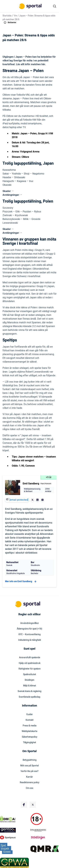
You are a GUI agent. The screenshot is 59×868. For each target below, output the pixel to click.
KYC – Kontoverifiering (30, 634)
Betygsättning (30, 760)
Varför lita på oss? (29, 771)
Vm (15, 16)
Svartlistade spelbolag (29, 697)
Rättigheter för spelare (29, 669)
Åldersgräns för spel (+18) (29, 629)
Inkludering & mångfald (30, 640)
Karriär (29, 777)
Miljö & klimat (30, 686)
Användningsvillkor (30, 623)
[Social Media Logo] (24, 805)
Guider (29, 714)
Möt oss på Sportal (29, 766)
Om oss (29, 788)
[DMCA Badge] (14, 819)
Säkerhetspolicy (30, 737)
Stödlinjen (29, 680)
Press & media (30, 726)
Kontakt (30, 720)
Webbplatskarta (29, 731)
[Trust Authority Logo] (14, 830)
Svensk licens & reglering (29, 691)
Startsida (7, 16)
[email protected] (19, 500)
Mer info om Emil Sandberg (21, 582)
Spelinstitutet (30, 674)
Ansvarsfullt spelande (30, 658)
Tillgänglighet (29, 743)
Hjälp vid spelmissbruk (30, 663)
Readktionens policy (30, 783)
